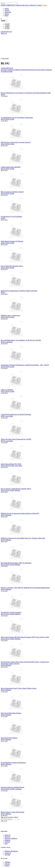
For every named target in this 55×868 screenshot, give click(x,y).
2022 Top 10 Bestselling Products (11, 713)
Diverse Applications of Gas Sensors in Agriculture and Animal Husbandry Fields (26, 93)
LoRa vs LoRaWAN (7, 390)
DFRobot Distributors (11, 851)
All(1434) (4, 70)
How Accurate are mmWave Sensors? (12, 192)
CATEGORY (5, 68)
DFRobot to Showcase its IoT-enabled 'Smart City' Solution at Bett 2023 (23, 538)
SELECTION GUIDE (7, 119)
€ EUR (7, 24)
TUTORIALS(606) (7, 71)
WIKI (23, 5)
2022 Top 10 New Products (9, 738)
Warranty (7, 837)
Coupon (7, 866)
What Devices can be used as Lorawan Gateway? (16, 142)
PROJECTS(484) (20, 70)
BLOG (27, 5)
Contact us (8, 853)
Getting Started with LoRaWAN (11, 167)
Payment (7, 842)
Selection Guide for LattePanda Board (12, 787)
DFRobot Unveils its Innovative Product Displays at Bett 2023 (20, 513)
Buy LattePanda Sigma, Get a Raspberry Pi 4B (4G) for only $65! (21, 340)
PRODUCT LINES (36, 5)
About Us (8, 835)
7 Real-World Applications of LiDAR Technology (16, 414)
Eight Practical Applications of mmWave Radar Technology (19, 291)
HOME (3, 5)
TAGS (11, 68)
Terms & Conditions (11, 838)
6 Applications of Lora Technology (11, 216)
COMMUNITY (10, 5)
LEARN (45, 5)
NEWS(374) (11, 70)
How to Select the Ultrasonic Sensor (12, 266)
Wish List (4, 33)
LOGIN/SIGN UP (6, 32)
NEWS (3, 95)
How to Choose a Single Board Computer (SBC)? (16, 489)
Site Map (7, 855)
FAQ (6, 844)
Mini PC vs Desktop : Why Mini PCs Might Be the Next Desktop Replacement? (25, 588)
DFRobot (17, 490)
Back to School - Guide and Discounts (12, 812)
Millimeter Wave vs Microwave (10, 315)
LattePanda (9, 342)
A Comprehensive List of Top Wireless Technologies (17, 118)
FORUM (18, 5)
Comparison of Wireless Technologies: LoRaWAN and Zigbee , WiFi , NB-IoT (25, 365)
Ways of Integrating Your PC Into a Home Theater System (19, 688)
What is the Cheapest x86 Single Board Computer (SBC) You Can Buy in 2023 (25, 637)
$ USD (7, 28)
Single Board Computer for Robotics (12, 241)
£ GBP (7, 26)
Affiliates (7, 862)
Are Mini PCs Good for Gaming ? (11, 612)
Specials (7, 864)
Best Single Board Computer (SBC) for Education (16, 563)
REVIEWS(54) (31, 70)
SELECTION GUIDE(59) (44, 70)
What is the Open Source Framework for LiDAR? (16, 439)
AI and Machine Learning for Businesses (13, 763)
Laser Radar (9, 416)
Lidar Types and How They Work (11, 464)
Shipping (7, 840)
